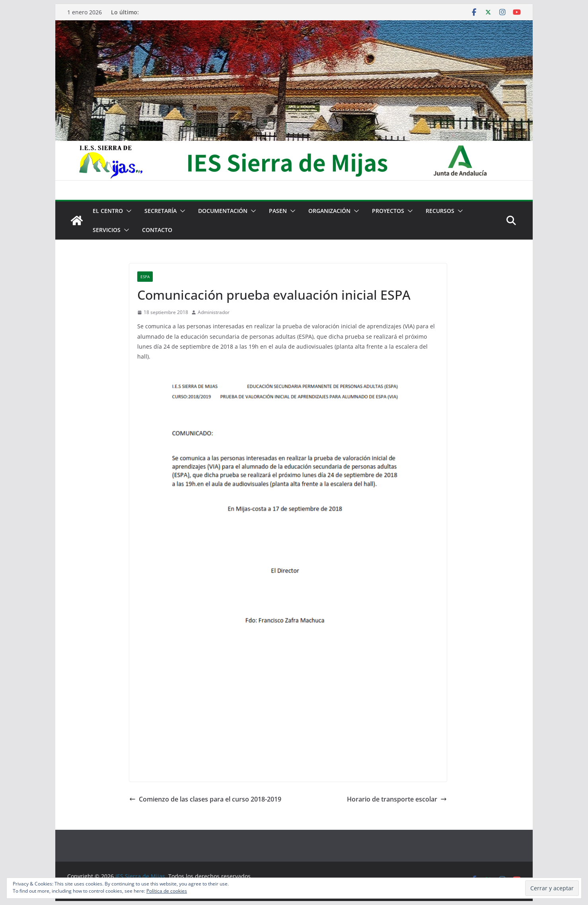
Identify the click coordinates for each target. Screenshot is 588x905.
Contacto (157, 230)
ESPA (145, 277)
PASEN (278, 211)
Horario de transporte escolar (397, 799)
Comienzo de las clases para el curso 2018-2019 (205, 799)
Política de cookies (167, 891)
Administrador (214, 312)
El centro (108, 211)
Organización (329, 211)
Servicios (107, 230)
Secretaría (161, 211)
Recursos (440, 211)
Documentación (223, 211)
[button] (127, 211)
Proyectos (388, 211)
